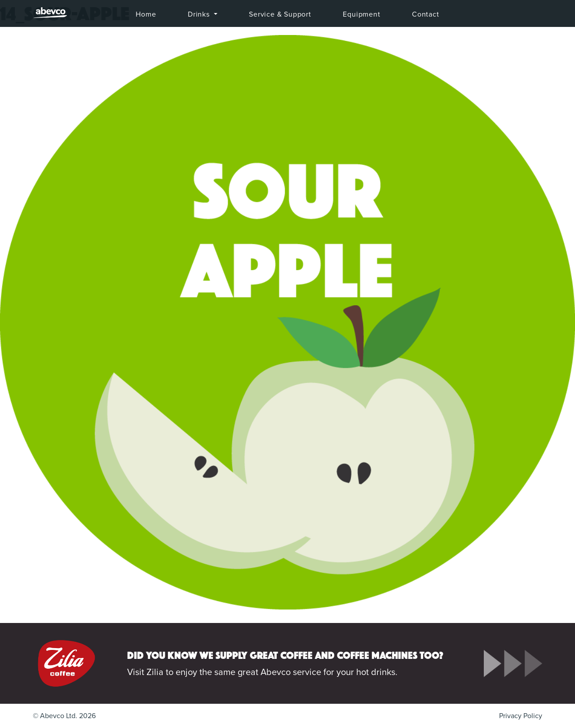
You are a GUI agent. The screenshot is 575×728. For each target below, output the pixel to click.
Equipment (361, 14)
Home (146, 14)
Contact (426, 14)
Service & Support (280, 14)
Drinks (200, 14)
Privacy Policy (521, 716)
